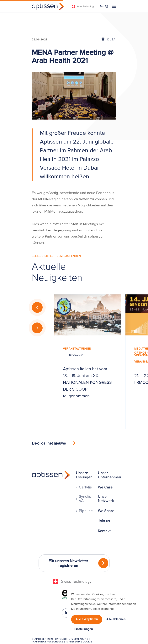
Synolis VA (85, 499)
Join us (104, 521)
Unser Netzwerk (106, 499)
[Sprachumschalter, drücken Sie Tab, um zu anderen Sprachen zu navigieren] (104, 6)
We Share (106, 511)
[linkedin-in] (66, 613)
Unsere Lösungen (84, 475)
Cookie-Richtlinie (102, 609)
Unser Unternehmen (109, 475)
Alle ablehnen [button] (116, 619)
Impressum (73, 642)
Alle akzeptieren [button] (87, 619)
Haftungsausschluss (48, 642)
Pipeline (86, 511)
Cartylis (85, 487)
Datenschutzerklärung (72, 639)
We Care (105, 487)
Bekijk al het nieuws (49, 443)
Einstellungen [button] (84, 629)
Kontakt (104, 531)
